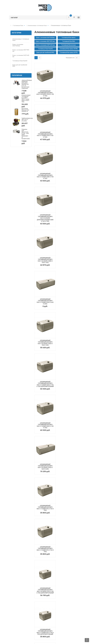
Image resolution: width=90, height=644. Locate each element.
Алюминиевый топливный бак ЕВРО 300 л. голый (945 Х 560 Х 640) (69, 467)
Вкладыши (14, 617)
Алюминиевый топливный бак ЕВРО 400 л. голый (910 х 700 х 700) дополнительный (69, 343)
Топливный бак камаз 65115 (69, 52)
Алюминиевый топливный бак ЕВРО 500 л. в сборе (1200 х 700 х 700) (45, 219)
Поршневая (14, 587)
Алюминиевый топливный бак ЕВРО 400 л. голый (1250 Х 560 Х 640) (45, 384)
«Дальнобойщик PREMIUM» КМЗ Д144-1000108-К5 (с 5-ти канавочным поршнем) (27, 84)
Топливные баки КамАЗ (20, 61)
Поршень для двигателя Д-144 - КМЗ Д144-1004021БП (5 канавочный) (26, 134)
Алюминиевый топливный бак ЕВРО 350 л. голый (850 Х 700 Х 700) (69, 425)
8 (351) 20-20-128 (20, 568)
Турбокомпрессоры (17, 591)
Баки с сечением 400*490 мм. (21, 51)
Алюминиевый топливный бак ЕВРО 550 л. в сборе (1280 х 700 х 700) (45, 178)
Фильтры (13, 597)
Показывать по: (70, 58)
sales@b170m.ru (19, 573)
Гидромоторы (15, 601)
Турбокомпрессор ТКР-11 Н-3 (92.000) (27, 120)
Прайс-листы (39, 597)
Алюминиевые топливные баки (21, 40)
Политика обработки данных (44, 601)
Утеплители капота (17, 621)
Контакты (62, 591)
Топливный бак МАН (69, 41)
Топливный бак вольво (69, 45)
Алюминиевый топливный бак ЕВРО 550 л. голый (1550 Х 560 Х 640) (69, 178)
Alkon (49, 640)
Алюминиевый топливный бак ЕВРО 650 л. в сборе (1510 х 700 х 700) (45, 94)
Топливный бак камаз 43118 (69, 49)
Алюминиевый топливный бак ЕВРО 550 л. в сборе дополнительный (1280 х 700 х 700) (69, 136)
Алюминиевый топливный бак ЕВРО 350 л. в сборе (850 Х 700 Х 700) (45, 425)
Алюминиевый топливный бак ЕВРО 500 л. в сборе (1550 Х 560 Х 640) (69, 260)
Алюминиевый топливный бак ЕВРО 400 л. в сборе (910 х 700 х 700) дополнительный (45, 343)
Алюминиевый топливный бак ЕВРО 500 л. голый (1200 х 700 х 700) (45, 260)
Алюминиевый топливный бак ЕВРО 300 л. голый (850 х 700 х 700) (26, 98)
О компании (62, 587)
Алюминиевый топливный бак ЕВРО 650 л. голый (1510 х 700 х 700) (69, 94)
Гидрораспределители (18, 604)
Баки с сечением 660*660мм (18, 45)
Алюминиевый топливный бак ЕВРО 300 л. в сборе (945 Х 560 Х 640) (45, 467)
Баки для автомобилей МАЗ (20, 66)
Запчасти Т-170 (16, 594)
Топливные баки (16, 611)
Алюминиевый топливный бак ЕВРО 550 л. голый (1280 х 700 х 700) (45, 135)
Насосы (13, 607)
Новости (61, 597)
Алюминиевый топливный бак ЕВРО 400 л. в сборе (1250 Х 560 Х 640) (69, 384)
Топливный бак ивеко (69, 38)
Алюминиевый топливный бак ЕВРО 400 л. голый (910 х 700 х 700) (45, 302)
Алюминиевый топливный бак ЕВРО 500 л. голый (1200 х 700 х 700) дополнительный (69, 219)
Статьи (61, 594)
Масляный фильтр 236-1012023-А (26, 110)
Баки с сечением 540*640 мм (21, 56)
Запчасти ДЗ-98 (16, 614)
